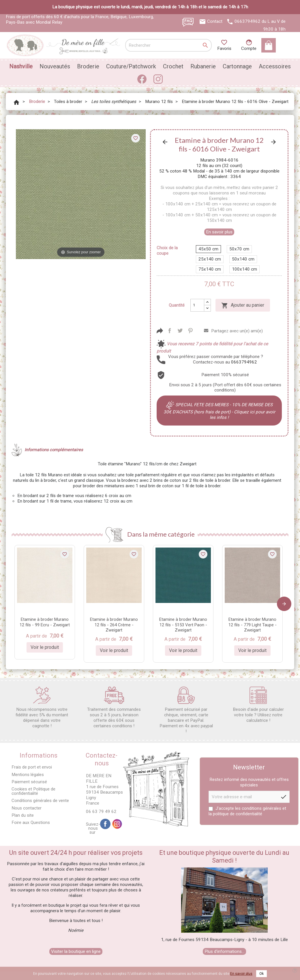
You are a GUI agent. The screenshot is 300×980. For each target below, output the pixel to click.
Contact (215, 21)
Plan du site (23, 815)
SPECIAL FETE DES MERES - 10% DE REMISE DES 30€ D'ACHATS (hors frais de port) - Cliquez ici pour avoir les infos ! (219, 411)
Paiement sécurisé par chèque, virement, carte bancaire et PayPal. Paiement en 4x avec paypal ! (186, 710)
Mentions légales (28, 775)
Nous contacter (27, 808)
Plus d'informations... (224, 951)
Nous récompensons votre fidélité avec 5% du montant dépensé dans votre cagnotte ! (42, 708)
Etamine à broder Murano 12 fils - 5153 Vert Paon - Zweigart (183, 625)
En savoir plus (219, 232)
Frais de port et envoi (32, 767)
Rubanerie (203, 66)
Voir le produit (45, 647)
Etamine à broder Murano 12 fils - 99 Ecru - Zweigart (45, 622)
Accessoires (275, 66)
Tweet (180, 331)
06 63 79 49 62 (101, 812)
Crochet (173, 66)
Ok (261, 974)
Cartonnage (237, 66)
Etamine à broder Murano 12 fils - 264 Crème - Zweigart (114, 625)
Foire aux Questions (31, 822)
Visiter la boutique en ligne (76, 951)
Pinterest (190, 331)
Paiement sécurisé (29, 782)
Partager (170, 331)
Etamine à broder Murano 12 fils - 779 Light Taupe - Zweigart (253, 625)
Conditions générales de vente (40, 801)
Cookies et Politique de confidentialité (33, 791)
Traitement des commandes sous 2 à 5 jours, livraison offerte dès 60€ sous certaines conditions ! (114, 708)
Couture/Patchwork (131, 66)
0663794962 (247, 21)
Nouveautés (55, 66)
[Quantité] (197, 305)
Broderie (88, 66)
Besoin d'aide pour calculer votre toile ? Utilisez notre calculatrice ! (258, 705)
